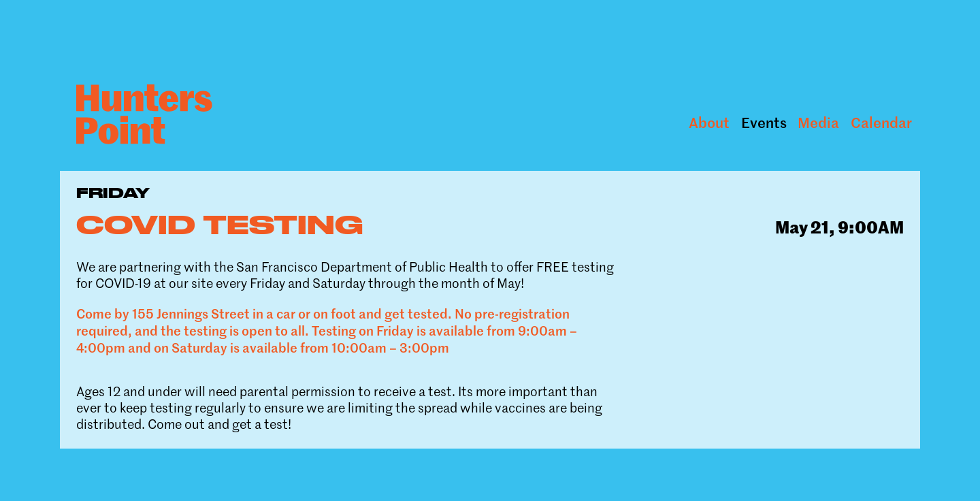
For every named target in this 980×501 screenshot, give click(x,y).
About (709, 123)
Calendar (881, 123)
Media (818, 123)
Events (764, 123)
